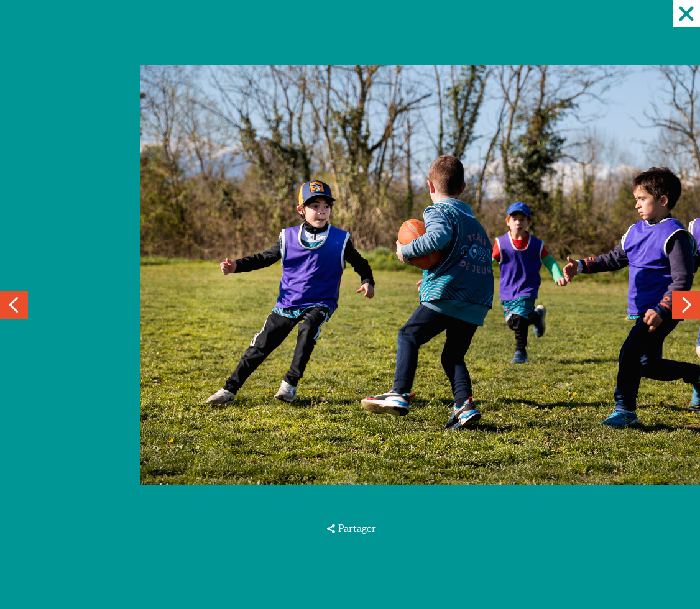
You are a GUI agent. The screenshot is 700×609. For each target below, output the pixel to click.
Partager (357, 528)
